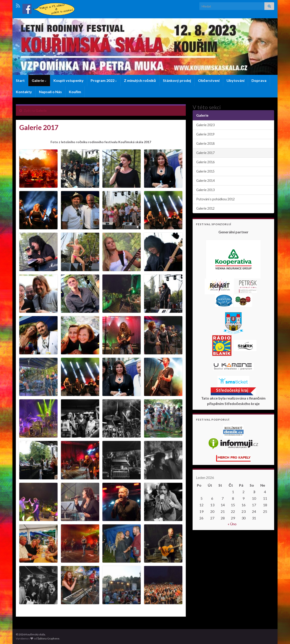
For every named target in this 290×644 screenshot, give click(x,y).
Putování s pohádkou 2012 (215, 199)
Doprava (259, 80)
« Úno (232, 524)
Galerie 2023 (205, 125)
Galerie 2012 (205, 208)
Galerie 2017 (205, 153)
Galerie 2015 (205, 171)
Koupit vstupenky (69, 80)
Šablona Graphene (48, 638)
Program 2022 (104, 80)
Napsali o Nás (50, 92)
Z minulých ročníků (140, 80)
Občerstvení (209, 80)
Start (20, 80)
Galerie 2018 (205, 143)
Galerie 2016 (205, 162)
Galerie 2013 (205, 190)
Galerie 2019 (205, 134)
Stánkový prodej (177, 80)
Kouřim (75, 92)
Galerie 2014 (205, 181)
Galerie (39, 80)
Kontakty (24, 92)
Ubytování (236, 80)
